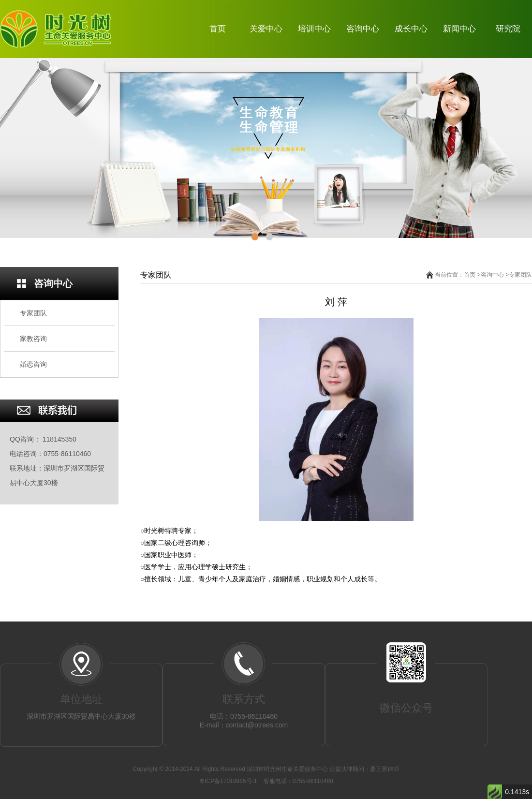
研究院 (508, 29)
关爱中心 (266, 29)
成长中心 (411, 29)
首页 (218, 29)
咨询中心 (363, 29)
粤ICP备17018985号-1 (229, 781)
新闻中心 (459, 29)
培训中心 (314, 29)
